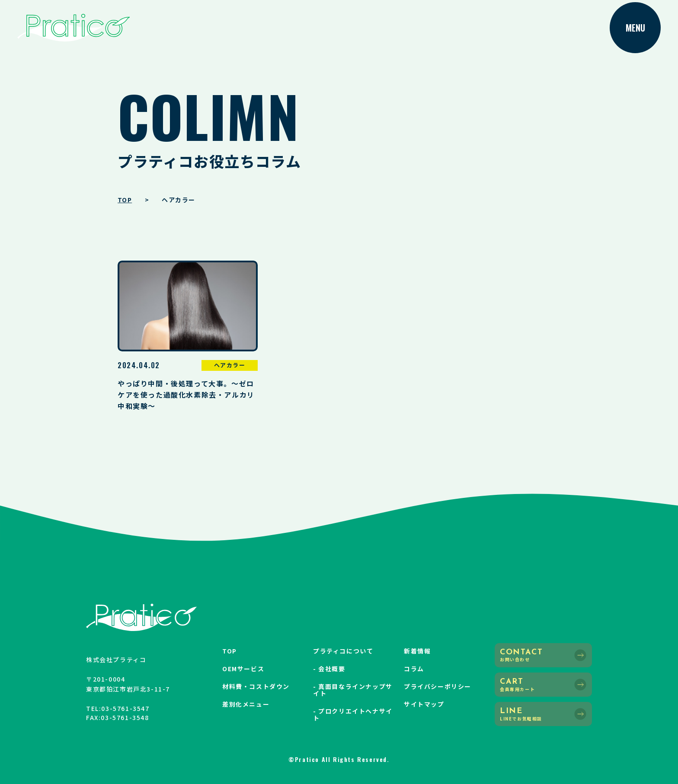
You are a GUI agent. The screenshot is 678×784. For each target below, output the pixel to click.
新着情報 (417, 651)
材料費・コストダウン (256, 686)
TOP (230, 651)
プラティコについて (343, 651)
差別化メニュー (246, 704)
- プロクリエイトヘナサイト (353, 714)
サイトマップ (424, 704)
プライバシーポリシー (438, 686)
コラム (414, 669)
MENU (635, 28)
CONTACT (543, 656)
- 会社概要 (329, 669)
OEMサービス (243, 669)
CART (543, 685)
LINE (543, 714)
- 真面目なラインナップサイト (353, 690)
